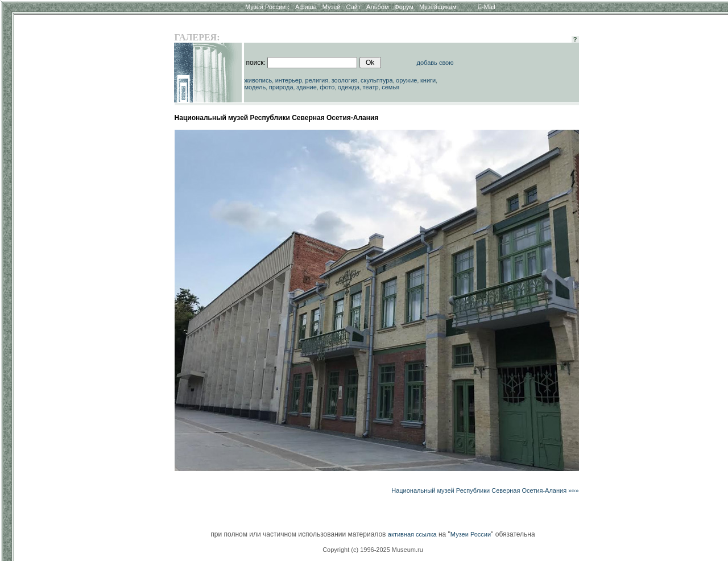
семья (390, 87)
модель (255, 87)
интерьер (289, 80)
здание (307, 87)
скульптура (377, 80)
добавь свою (435, 63)
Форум (404, 7)
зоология (345, 80)
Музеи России (267, 7)
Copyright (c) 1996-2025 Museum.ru (373, 550)
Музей (332, 7)
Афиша (306, 7)
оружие (406, 80)
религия (317, 80)
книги (428, 80)
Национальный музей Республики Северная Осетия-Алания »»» (485, 490)
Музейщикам (438, 7)
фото (327, 87)
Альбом (377, 7)
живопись (258, 80)
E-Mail (487, 7)
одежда (349, 87)
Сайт (353, 7)
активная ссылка (412, 534)
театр (371, 87)
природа (281, 87)
